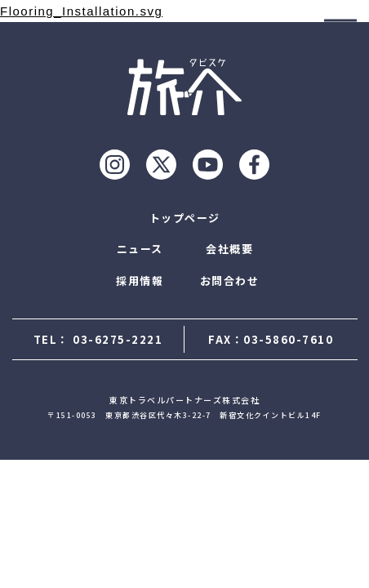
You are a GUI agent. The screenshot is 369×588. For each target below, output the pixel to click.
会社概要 (229, 249)
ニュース (140, 249)
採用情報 (140, 281)
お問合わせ (230, 281)
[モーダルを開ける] (340, 29)
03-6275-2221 (118, 339)
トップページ (185, 218)
